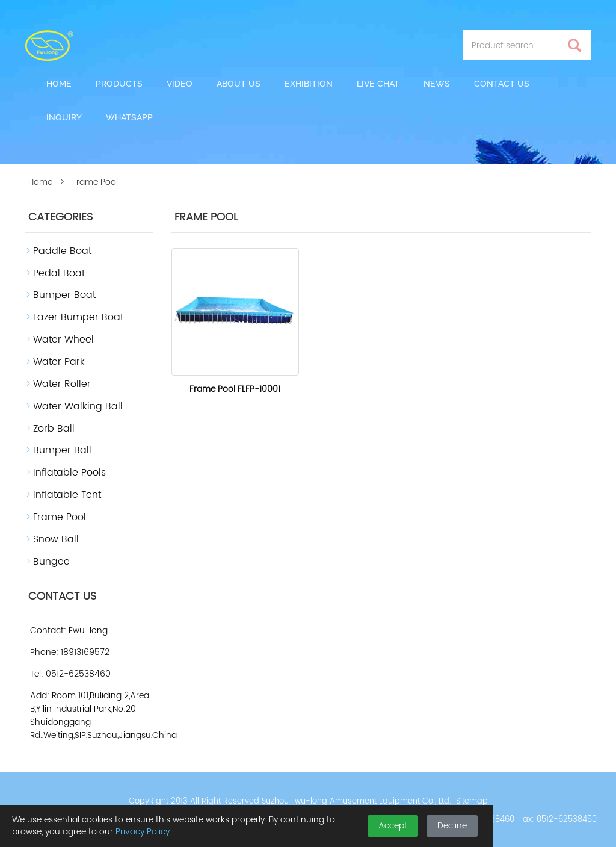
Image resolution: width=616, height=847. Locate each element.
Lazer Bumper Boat (78, 317)
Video (180, 84)
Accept (393, 826)
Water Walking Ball (78, 406)
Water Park (59, 362)
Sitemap (472, 802)
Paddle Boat (62, 251)
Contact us (502, 84)
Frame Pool (60, 517)
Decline (452, 826)
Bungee (51, 562)
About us (239, 84)
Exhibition (309, 84)
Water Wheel (63, 340)
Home (59, 84)
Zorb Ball (54, 429)
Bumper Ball (62, 450)
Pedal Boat (59, 273)
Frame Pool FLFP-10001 (235, 389)
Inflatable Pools (69, 473)
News (437, 84)
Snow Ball (56, 539)
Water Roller (62, 384)
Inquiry (64, 117)
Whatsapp (129, 117)
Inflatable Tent (67, 495)
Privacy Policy (143, 832)
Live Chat (378, 84)
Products (119, 84)
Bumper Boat (64, 295)
